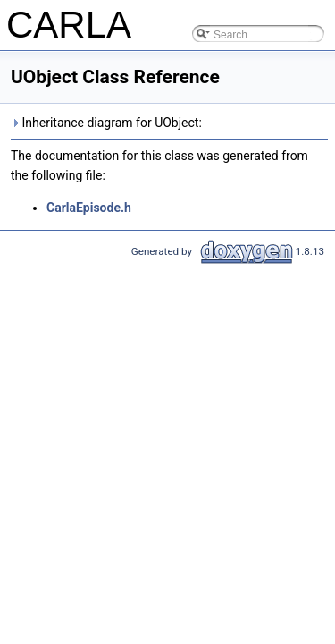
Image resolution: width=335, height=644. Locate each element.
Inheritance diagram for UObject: (106, 123)
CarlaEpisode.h (89, 208)
